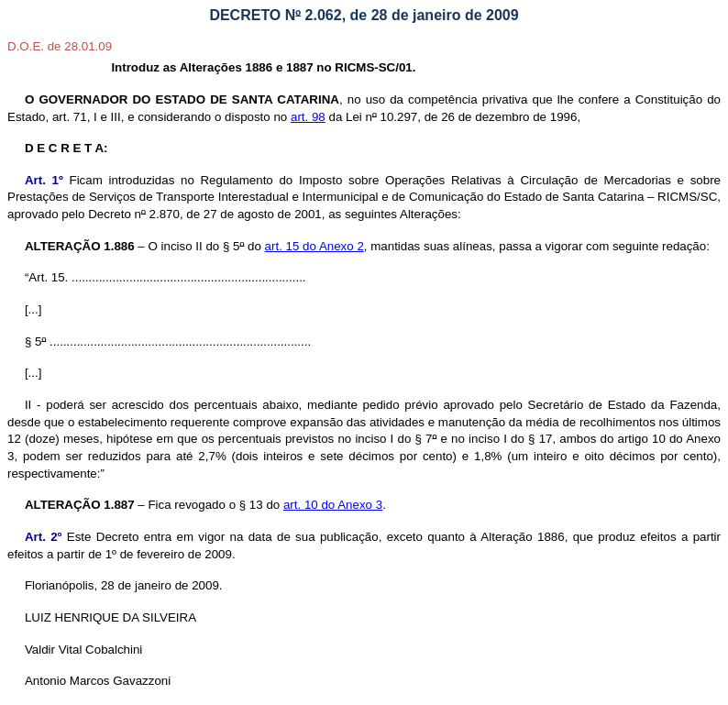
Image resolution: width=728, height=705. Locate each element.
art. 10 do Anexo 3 (333, 505)
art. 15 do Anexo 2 (314, 246)
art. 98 (308, 117)
